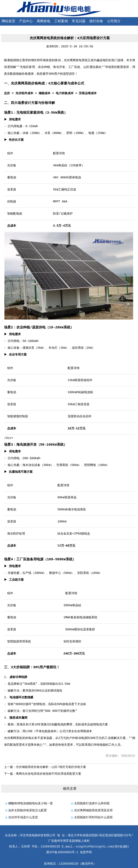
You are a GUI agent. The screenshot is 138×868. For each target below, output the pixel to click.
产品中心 (26, 21)
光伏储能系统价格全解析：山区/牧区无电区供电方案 (51, 767)
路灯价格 (96, 21)
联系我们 (8, 30)
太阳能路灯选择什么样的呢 (92, 803)
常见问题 (79, 21)
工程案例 (61, 21)
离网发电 (43, 21)
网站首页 (8, 21)
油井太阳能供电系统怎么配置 (28, 810)
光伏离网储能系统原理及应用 (93, 810)
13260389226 (68, 864)
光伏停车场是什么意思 (23, 817)
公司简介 (114, 21)
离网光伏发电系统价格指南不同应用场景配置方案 (49, 774)
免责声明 (86, 852)
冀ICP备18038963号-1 (62, 852)
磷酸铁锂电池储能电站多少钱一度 (31, 803)
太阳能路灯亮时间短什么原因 (93, 817)
